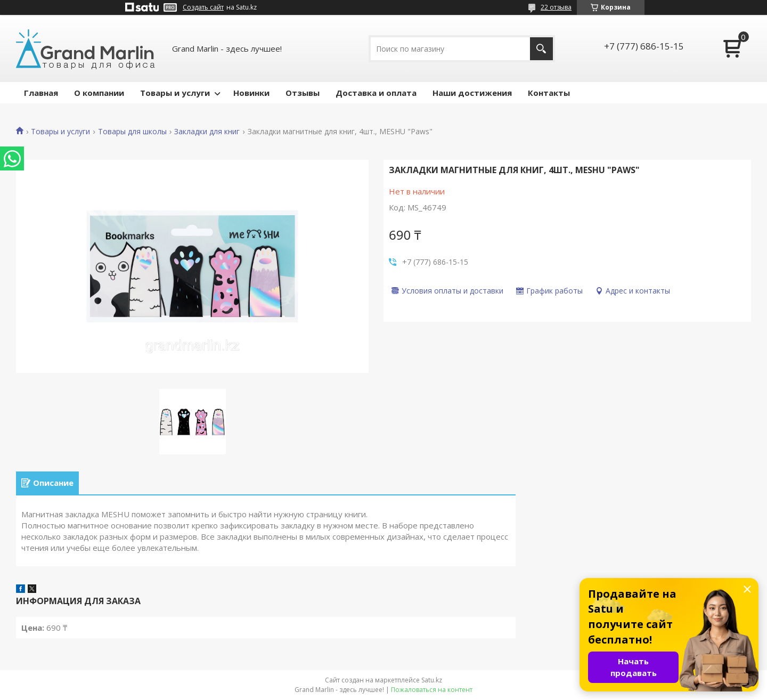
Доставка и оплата (376, 93)
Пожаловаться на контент (432, 690)
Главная (41, 93)
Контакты (549, 93)
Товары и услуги (175, 93)
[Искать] (541, 49)
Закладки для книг (207, 132)
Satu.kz (432, 680)
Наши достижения (472, 93)
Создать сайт (203, 7)
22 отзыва (556, 7)
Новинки (251, 93)
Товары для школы (132, 132)
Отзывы (303, 93)
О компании (99, 93)
